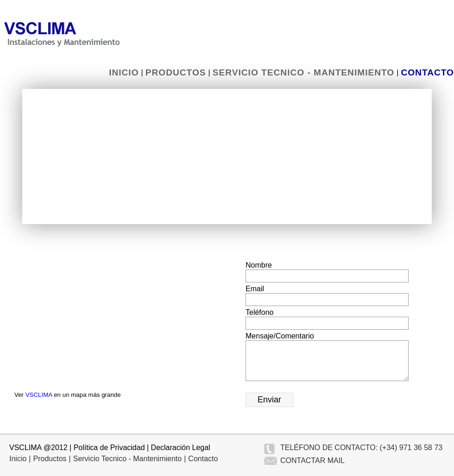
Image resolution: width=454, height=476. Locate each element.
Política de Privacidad (109, 448)
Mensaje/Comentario (280, 336)
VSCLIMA (39, 395)
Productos (176, 72)
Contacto (427, 72)
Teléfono (260, 312)
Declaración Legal (181, 448)
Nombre (259, 265)
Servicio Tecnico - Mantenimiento (303, 72)
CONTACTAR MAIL (312, 460)
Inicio (124, 72)
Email (255, 289)
